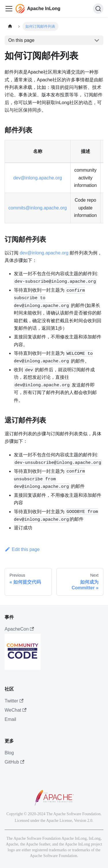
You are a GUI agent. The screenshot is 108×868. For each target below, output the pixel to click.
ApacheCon (19, 629)
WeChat (16, 710)
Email (10, 719)
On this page (21, 40)
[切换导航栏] (9, 9)
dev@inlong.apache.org (38, 178)
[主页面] (10, 26)
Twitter (14, 701)
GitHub (14, 762)
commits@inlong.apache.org (38, 208)
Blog (9, 753)
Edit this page (22, 549)
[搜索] (98, 9)
